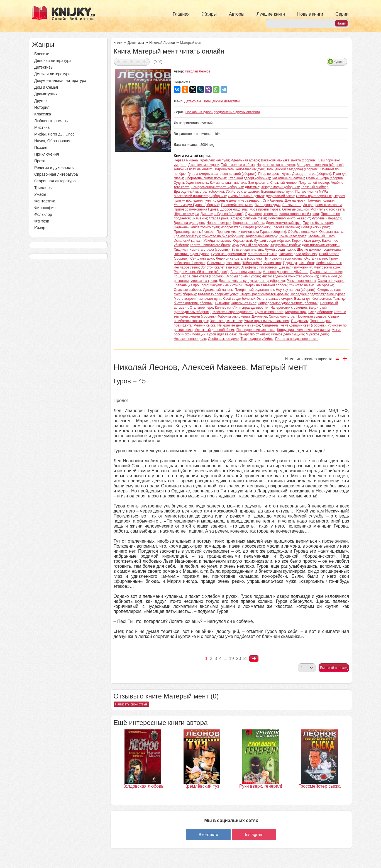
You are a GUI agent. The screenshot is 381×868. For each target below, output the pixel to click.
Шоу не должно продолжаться (320, 250)
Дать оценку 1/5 (119, 61)
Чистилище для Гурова (192, 254)
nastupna (254, 659)
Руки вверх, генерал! (262, 214)
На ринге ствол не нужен (276, 165)
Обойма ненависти (303, 232)
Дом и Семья (46, 87)
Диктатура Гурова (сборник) (222, 214)
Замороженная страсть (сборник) (217, 187)
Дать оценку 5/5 (144, 61)
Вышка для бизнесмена (312, 299)
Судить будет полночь (191, 183)
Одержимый (243, 241)
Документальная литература (60, 81)
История (42, 107)
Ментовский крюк (327, 267)
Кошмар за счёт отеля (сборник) (199, 276)
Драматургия (46, 94)
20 (239, 658)
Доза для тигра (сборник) (312, 174)
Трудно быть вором (318, 223)
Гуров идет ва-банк (222, 334)
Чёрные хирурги (186, 214)
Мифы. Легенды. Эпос (54, 134)
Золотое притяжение (226, 321)
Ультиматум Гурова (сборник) (196, 205)
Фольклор (43, 214)
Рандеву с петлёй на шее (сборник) (201, 272)
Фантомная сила (243, 303)
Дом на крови (295, 200)
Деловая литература (53, 61)
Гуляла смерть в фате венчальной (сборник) (222, 174)
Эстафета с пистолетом (259, 267)
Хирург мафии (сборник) (280, 187)
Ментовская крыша (262, 254)
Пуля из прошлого (269, 312)
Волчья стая (292, 205)
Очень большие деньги (246, 196)
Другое (40, 101)
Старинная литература (55, 181)
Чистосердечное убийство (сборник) (290, 276)
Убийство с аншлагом (243, 192)
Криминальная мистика (228, 183)
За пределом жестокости (323, 205)
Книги (118, 43)
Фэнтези (42, 221)
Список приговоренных (314, 196)
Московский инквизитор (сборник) (200, 196)
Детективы (44, 67)
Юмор (40, 228)
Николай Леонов (162, 43)
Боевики (42, 54)
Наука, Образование (53, 141)
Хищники (181, 250)
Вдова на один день (189, 223)
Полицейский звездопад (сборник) (292, 169)
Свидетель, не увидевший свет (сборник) (294, 325)
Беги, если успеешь (246, 272)
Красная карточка (285, 227)
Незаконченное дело (190, 339)
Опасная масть (331, 232)
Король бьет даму (306, 241)
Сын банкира (273, 200)
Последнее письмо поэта (256, 330)
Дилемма (252, 187)
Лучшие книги (271, 14)
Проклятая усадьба (311, 316)
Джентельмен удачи (204, 165)
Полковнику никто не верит (289, 218)
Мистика (42, 127)
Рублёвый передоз (326, 218)
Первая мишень (186, 160)
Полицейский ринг (315, 227)
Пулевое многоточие (326, 272)
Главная (181, 14)
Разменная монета (301, 281)
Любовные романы (51, 121)
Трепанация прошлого (191, 285)
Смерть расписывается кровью (264, 294)
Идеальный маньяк (218, 290)
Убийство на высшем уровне (311, 285)
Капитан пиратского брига (210, 245)
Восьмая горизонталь (224, 263)
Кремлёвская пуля (214, 160)
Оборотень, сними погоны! (205, 178)
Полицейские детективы (221, 101)
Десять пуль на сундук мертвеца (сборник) (252, 281)
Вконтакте (208, 834)
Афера (236, 218)
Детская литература (52, 74)
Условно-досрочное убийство (286, 272)
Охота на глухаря (331, 281)
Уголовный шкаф (322, 236)
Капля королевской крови (299, 214)
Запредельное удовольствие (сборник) (288, 303)
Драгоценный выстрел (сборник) (199, 192)
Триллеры (43, 188)
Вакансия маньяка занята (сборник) (289, 160)
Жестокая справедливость (233, 312)
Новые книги (310, 14)
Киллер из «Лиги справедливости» (242, 308)
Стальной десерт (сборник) (249, 178)
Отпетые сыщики (295, 209)
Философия (45, 208)
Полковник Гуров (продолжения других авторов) (223, 112)
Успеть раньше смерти (275, 299)
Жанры (209, 14)
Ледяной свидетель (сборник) (239, 258)
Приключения (47, 154)
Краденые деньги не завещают (237, 200)
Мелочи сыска (205, 325)
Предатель (299, 321)
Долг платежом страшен (321, 245)
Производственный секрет (194, 232)
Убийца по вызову (217, 241)
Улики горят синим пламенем (267, 321)
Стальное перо (201, 308)
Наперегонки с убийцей (289, 308)
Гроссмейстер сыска (237, 205)
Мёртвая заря (296, 312)
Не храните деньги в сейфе (239, 325)
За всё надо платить (247, 250)
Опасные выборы (187, 290)
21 (246, 658)
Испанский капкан (188, 241)
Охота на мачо (316, 258)
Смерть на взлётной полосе (265, 285)
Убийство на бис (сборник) (222, 236)
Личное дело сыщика (287, 334)
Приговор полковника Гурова (196, 209)
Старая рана (219, 218)
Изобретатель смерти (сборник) (245, 227)
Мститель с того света (328, 209)
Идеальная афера (245, 160)
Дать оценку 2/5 (125, 61)
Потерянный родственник (254, 290)
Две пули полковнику (296, 267)
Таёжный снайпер (315, 187)
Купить (339, 62)
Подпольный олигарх (261, 236)
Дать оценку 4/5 (138, 61)
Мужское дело (317, 334)
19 (231, 658)
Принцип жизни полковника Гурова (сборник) (251, 232)
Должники (259, 316)
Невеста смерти (219, 223)
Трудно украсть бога (298, 263)
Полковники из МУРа (312, 192)
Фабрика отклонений (234, 316)
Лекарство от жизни (254, 334)
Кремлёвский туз (187, 236)
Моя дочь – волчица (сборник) (320, 165)
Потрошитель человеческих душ (239, 169)
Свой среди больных (239, 299)
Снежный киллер (284, 183)
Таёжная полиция (321, 200)
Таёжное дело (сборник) (298, 254)
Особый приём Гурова (243, 276)
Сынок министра (282, 316)
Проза (40, 161)
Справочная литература (56, 174)
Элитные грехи (254, 218)
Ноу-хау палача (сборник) (296, 290)
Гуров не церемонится (229, 254)
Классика (43, 114)
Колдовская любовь (249, 223)
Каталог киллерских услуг (218, 294)
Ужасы (40, 194)
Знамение (199, 218)
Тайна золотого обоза (238, 165)
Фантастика (45, 201)
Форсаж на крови (204, 281)
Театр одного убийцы (257, 339)
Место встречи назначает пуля (198, 299)
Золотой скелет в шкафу (220, 267)
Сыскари (222, 303)
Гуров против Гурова (265, 209)
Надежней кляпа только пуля (196, 227)
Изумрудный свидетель (250, 245)
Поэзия (41, 148)
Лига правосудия (268, 205)
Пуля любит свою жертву (283, 258)
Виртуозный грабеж (285, 245)
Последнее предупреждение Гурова (317, 294)
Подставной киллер (314, 183)
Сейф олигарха (202, 258)
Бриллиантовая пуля (277, 192)
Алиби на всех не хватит (193, 169)
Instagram (254, 834)
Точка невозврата (293, 236)
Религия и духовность (54, 168)
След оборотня (320, 312)
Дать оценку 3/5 (132, 61)
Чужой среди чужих (280, 250)
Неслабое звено (186, 267)
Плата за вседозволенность (297, 339)
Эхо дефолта (258, 183)
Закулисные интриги (226, 285)
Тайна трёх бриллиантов (262, 263)
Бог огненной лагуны (288, 178)
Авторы (237, 14)
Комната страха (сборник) (209, 250)
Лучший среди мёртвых (272, 241)
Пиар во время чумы (274, 174)
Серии (342, 14)
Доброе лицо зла (234, 209)
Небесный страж (329, 263)
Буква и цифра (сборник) (325, 178)
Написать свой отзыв (131, 704)
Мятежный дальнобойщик (214, 330)
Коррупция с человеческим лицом (303, 330)
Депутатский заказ (280, 196)
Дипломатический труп (284, 223)
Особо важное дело (223, 339)
